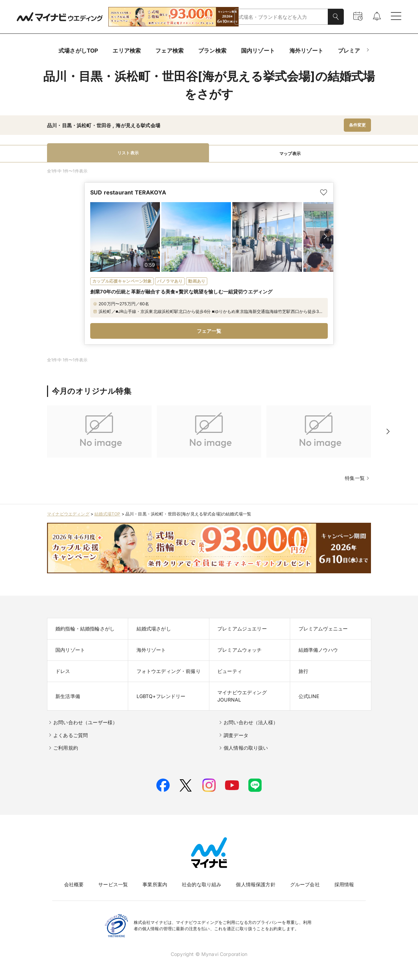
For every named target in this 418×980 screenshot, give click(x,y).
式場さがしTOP (78, 51)
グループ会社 (305, 884)
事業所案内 (155, 884)
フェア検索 (169, 51)
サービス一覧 (113, 884)
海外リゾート (306, 51)
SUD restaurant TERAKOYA (128, 192)
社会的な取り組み (202, 884)
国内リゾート (258, 51)
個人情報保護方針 (256, 884)
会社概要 (74, 884)
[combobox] (281, 17)
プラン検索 (212, 51)
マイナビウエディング (68, 514)
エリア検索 (127, 51)
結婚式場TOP (107, 514)
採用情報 (344, 884)
